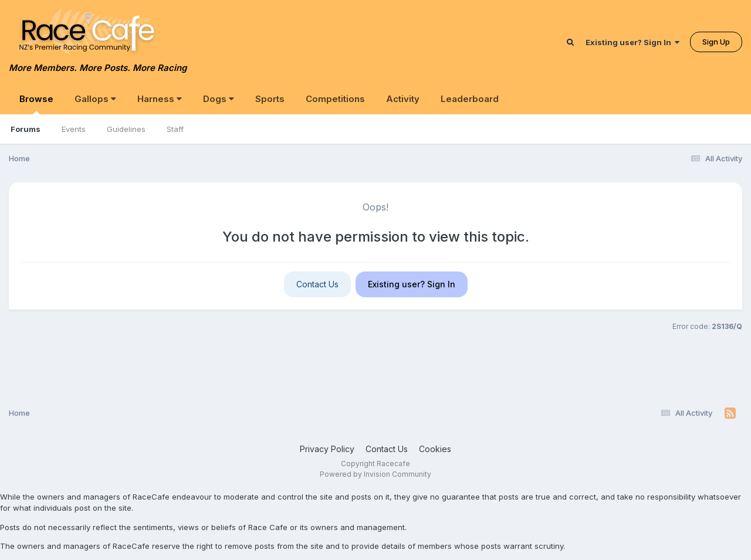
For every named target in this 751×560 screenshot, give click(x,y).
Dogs (219, 99)
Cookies (435, 449)
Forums (26, 129)
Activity (403, 99)
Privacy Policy (327, 449)
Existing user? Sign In (632, 42)
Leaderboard (470, 99)
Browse (36, 104)
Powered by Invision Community (375, 474)
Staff (175, 129)
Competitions (335, 99)
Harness (160, 99)
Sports (270, 99)
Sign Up (716, 42)
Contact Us (317, 284)
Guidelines (126, 129)
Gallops (95, 99)
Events (74, 129)
